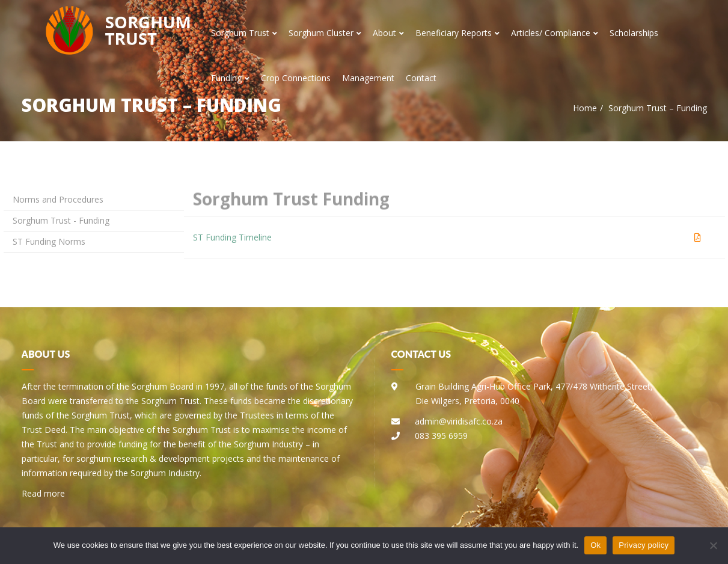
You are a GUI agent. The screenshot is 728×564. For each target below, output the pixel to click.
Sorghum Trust (244, 33)
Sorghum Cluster (325, 33)
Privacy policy (644, 545)
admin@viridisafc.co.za (459, 421)
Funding (230, 78)
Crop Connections (296, 78)
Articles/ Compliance (555, 33)
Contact (421, 78)
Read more (43, 493)
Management (368, 78)
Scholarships (634, 33)
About (388, 33)
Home (585, 108)
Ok (595, 545)
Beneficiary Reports (457, 33)
